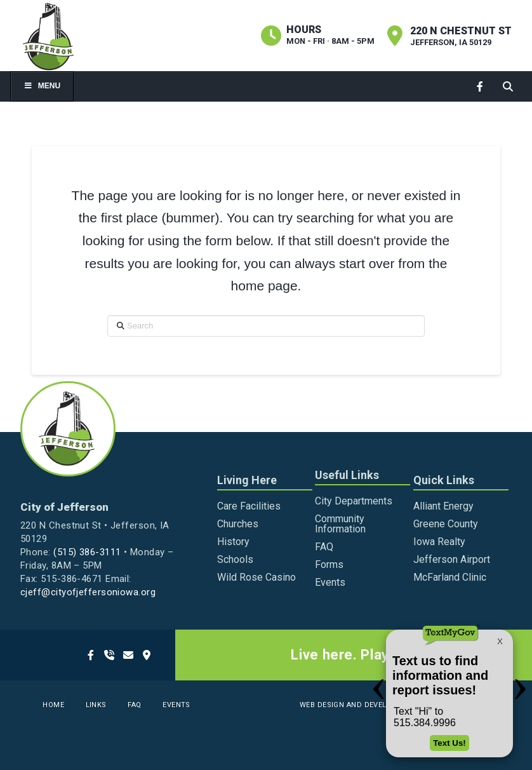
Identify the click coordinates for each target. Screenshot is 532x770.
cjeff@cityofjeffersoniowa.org (88, 592)
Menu (42, 86)
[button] (508, 86)
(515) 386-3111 (87, 552)
